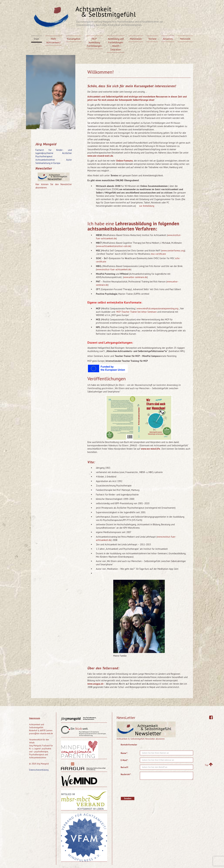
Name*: (124, 753)
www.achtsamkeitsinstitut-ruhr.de (114, 246)
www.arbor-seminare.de (135, 277)
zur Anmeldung (147, 206)
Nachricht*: (126, 774)
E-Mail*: (124, 760)
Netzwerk (185, 39)
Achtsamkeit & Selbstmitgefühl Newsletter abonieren (141, 739)
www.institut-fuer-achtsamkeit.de (114, 269)
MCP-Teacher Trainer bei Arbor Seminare (136, 312)
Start (36, 39)
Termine (152, 39)
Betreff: (125, 767)
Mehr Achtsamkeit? (53, 41)
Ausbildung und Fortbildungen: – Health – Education (116, 44)
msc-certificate (158, 254)
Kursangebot (74, 39)
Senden (128, 798)
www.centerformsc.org (173, 251)
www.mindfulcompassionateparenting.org (158, 308)
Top (209, 765)
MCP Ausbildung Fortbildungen (94, 42)
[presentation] (164, 788)
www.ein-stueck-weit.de (100, 156)
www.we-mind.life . (151, 449)
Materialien (136, 39)
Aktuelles (168, 39)
